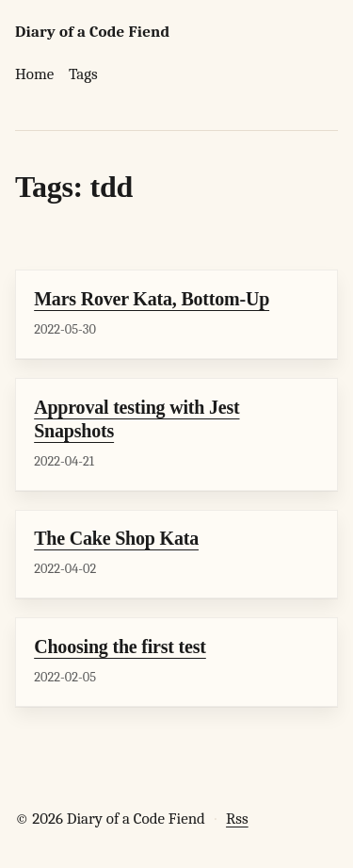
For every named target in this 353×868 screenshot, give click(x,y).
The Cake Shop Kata (116, 538)
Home (34, 74)
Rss (237, 819)
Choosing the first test (120, 647)
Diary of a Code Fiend (92, 32)
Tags (83, 74)
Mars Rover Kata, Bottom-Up (152, 299)
